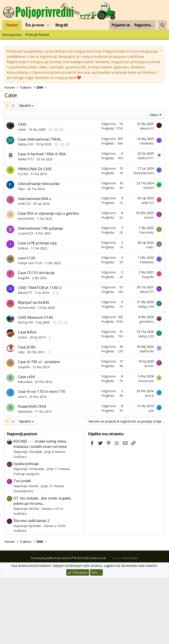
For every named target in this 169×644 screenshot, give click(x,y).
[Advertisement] (84, 135)
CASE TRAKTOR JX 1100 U (40, 354)
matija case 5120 (30, 329)
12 (60, 389)
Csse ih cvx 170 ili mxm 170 (41, 457)
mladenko (147, 209)
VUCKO (23, 240)
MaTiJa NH (26, 388)
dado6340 (147, 417)
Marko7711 (26, 225)
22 (62, 210)
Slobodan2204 (144, 239)
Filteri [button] (154, 181)
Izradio (125, 624)
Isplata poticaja (26, 530)
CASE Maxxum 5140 (35, 383)
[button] (48, 25)
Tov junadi (22, 547)
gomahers (147, 387)
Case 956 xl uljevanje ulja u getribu (48, 279)
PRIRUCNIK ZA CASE (35, 235)
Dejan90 (24, 433)
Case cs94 (26, 443)
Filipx (21, 255)
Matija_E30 (26, 210)
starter (23, 403)
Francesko (146, 298)
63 (62, 196)
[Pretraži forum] (162, 25)
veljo (21, 418)
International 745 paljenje (40, 294)
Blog (62, 25)
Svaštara (20, 523)
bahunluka (25, 448)
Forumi (12, 25)
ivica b (22, 463)
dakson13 (147, 194)
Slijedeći (25, 171)
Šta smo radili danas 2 (31, 587)
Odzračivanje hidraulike (39, 250)
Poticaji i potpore (26, 540)
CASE (22, 190)
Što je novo (35, 25)
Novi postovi (12, 35)
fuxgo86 (24, 344)
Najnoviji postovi (22, 500)
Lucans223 (26, 299)
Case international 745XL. (40, 205)
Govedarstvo (23, 557)
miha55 (149, 254)
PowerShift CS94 (32, 472)
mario (22, 195)
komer (149, 283)
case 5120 (27, 324)
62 (56, 196)
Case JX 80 (27, 413)
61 (51, 196)
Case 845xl (27, 398)
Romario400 (27, 374)
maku (150, 313)
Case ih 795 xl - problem (39, 428)
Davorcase (146, 447)
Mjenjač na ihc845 (34, 368)
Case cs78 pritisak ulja (37, 309)
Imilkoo (23, 314)
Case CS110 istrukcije (36, 339)
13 (66, 389)
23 (68, 210)
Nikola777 (25, 359)
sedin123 (24, 270)
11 (55, 389)
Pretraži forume (37, 35)
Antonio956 (26, 284)
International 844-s (34, 264)
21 (57, 210)
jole (151, 477)
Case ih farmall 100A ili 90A (42, 220)
